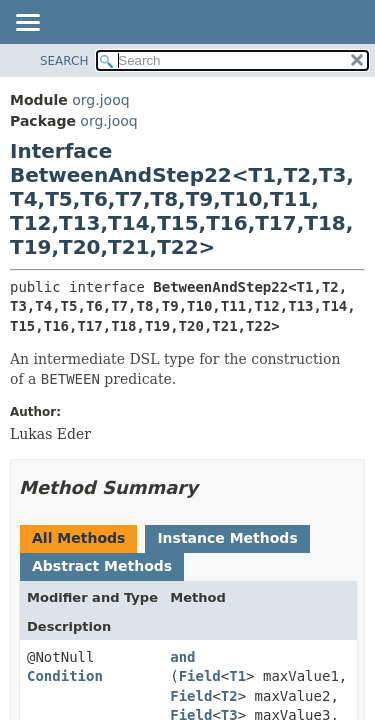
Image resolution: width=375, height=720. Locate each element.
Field (200, 676)
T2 (229, 696)
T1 (237, 676)
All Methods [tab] (78, 538)
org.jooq (100, 100)
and (182, 657)
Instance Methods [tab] (227, 538)
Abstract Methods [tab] (102, 566)
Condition (65, 676)
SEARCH (64, 61)
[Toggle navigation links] (27, 24)
